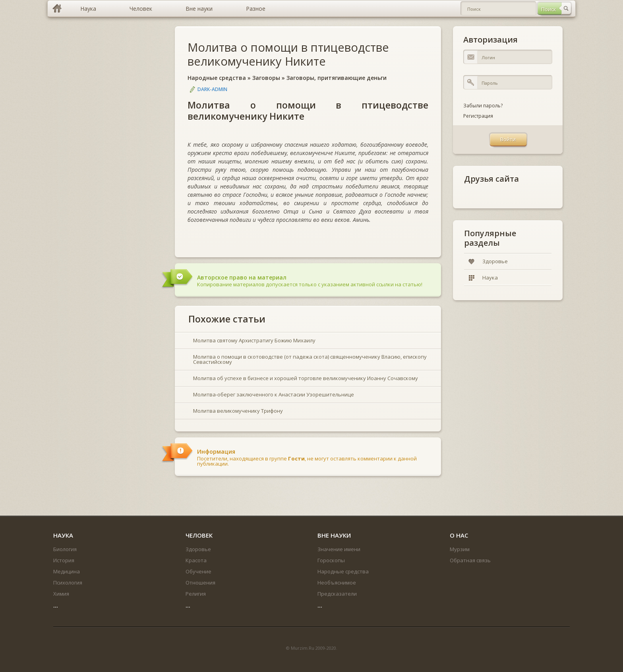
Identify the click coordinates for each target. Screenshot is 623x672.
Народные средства (217, 78)
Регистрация (478, 116)
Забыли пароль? (483, 106)
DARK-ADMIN (212, 89)
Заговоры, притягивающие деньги (337, 78)
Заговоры (266, 78)
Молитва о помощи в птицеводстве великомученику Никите (288, 54)
